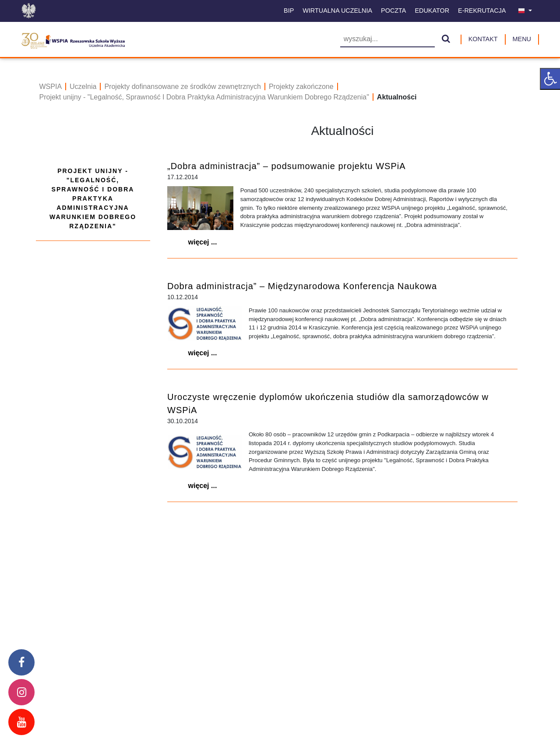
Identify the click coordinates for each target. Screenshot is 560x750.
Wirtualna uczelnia (337, 11)
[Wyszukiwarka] (387, 40)
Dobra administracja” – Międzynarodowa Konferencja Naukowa (302, 286)
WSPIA (51, 87)
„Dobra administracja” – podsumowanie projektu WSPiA (287, 166)
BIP (289, 11)
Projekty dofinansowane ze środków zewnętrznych (183, 87)
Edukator (432, 11)
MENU (522, 39)
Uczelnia (83, 87)
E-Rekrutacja (482, 11)
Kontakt (483, 39)
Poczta (393, 11)
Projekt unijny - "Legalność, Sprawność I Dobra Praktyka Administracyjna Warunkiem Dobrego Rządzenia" (204, 97)
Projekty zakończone (301, 87)
